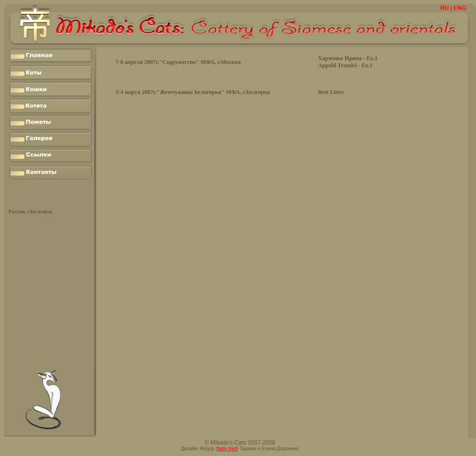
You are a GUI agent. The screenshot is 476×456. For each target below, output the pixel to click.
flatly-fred (227, 449)
